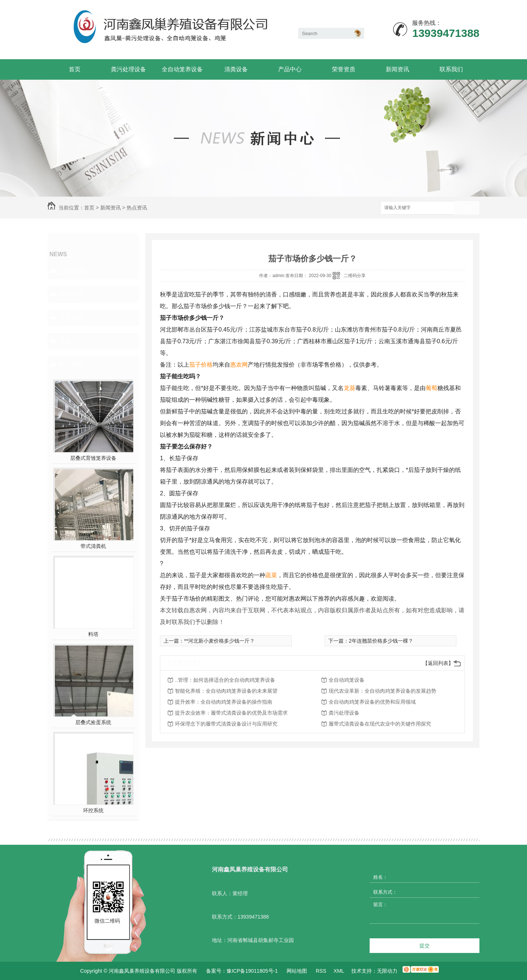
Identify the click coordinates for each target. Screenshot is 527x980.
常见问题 (72, 318)
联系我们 (451, 69)
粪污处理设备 (128, 69)
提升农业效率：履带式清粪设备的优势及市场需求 (231, 713)
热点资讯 (137, 208)
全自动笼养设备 (182, 69)
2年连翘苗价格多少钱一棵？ (381, 641)
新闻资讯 (397, 69)
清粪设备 (236, 69)
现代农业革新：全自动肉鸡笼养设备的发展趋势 (382, 691)
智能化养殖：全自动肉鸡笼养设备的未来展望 (226, 691)
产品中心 (290, 69)
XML (339, 971)
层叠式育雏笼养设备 (93, 458)
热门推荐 (72, 364)
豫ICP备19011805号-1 (252, 971)
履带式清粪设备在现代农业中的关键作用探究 (380, 724)
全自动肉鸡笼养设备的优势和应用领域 (372, 702)
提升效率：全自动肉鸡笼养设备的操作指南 (224, 702)
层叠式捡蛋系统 (93, 722)
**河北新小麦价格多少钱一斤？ (219, 641)
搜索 (467, 208)
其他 (65, 341)
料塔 (93, 634)
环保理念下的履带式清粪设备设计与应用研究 (226, 724)
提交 (425, 946)
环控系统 (93, 810)
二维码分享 (355, 276)
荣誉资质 (344, 69)
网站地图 (297, 971)
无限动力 (387, 971)
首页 (75, 69)
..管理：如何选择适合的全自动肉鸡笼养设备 (225, 680)
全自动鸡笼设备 (347, 680)
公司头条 (72, 271)
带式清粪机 (93, 546)
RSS (321, 971)
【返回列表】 (438, 663)
